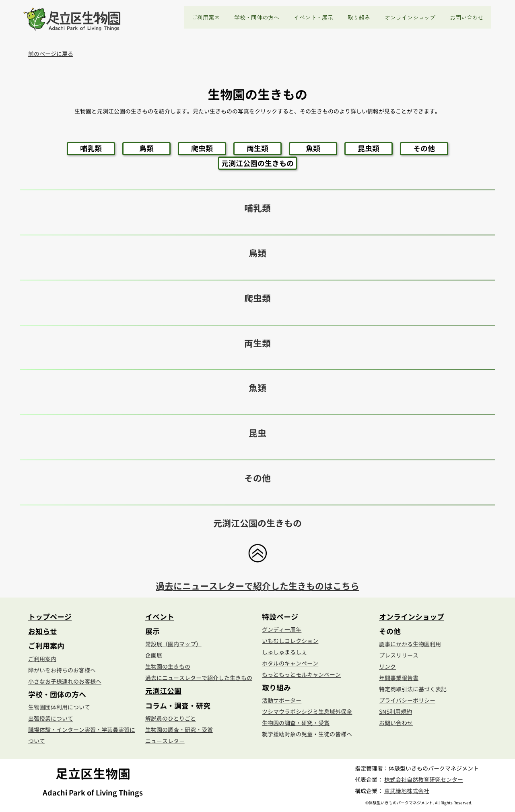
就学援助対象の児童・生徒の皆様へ (307, 734)
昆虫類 (369, 148)
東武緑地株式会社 (407, 791)
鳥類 (146, 148)
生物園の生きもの (168, 667)
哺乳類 (91, 148)
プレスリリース (399, 655)
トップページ (50, 617)
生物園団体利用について (59, 707)
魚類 (313, 148)
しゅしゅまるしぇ (284, 652)
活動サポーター (282, 700)
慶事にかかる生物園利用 (410, 644)
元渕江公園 (163, 691)
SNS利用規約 (396, 712)
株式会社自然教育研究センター (424, 780)
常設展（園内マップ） (173, 644)
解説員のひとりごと (171, 718)
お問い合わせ (467, 17)
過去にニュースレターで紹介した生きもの (199, 678)
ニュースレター (165, 741)
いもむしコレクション (290, 641)
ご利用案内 (42, 659)
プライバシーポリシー (407, 700)
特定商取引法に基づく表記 (413, 689)
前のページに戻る (51, 54)
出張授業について (51, 718)
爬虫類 (202, 148)
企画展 (154, 655)
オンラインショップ (410, 17)
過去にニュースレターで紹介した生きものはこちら (257, 586)
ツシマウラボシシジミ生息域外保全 (307, 712)
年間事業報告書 (399, 678)
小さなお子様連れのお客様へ (65, 681)
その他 (424, 148)
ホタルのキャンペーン (290, 663)
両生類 (257, 148)
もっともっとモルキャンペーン (301, 675)
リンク (387, 667)
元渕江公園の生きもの (257, 163)
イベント (160, 617)
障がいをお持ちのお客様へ (62, 670)
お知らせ (43, 631)
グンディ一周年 (282, 630)
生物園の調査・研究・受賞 (179, 730)
